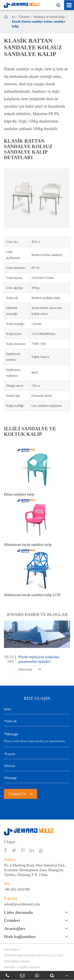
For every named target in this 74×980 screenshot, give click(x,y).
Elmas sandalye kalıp (19, 494)
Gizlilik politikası (29, 967)
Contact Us (21, 794)
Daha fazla (30, 669)
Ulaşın (10, 842)
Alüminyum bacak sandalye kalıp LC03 (32, 595)
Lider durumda (18, 912)
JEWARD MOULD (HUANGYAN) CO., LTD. (34, 955)
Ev (14, 17)
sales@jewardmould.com (22, 904)
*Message (11, 734)
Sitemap (9, 967)
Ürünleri (24, 17)
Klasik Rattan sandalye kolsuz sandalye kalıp (38, 24)
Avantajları (15, 928)
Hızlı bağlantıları (20, 936)
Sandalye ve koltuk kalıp (49, 17)
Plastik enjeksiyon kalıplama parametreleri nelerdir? (39, 659)
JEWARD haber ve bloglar (37, 614)
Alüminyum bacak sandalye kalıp (28, 545)
